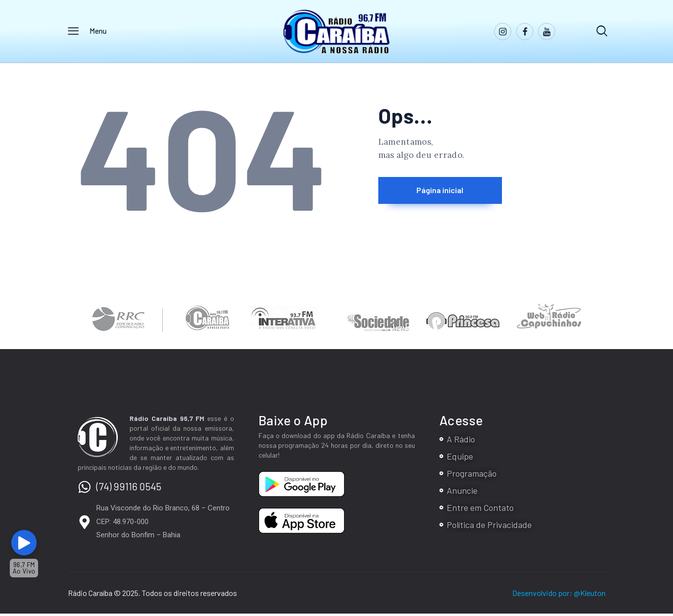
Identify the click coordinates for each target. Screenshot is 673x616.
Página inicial (461, 194)
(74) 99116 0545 (129, 489)
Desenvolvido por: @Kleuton (559, 595)
